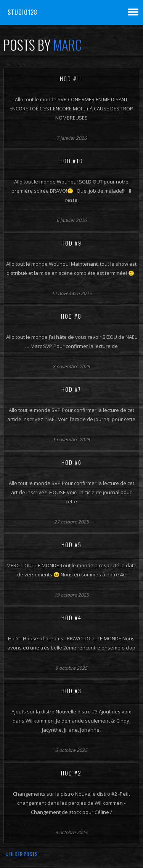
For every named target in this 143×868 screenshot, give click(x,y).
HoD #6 (71, 462)
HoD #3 (71, 691)
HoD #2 (71, 773)
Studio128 (22, 12)
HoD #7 (71, 389)
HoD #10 (71, 161)
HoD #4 (71, 617)
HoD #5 (71, 544)
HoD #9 (71, 243)
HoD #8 (71, 316)
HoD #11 (71, 78)
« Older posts (21, 854)
